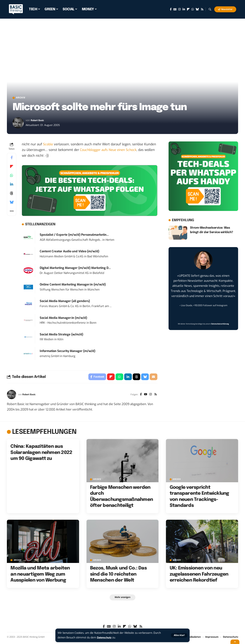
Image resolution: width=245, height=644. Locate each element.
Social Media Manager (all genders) (65, 302)
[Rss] (202, 9)
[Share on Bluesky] (12, 203)
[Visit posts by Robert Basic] (18, 124)
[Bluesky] (197, 9)
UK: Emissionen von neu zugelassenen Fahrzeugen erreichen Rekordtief (199, 576)
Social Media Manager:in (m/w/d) (63, 318)
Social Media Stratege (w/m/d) (61, 335)
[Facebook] (171, 9)
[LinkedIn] (184, 9)
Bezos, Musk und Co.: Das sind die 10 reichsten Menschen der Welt (118, 576)
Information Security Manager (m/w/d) (67, 352)
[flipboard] (188, 9)
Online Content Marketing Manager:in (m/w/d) (73, 285)
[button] (179, 635)
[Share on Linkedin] (12, 185)
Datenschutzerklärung (220, 325)
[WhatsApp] (193, 9)
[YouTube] (145, 396)
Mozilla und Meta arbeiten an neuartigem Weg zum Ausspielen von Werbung (40, 576)
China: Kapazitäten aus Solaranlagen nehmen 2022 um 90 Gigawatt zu (41, 454)
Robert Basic (38, 121)
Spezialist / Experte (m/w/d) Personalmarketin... (74, 235)
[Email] (153, 378)
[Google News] (175, 9)
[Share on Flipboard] (12, 167)
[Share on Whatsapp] (12, 176)
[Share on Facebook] (12, 158)
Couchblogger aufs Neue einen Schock (110, 151)
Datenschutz (105, 638)
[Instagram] (179, 9)
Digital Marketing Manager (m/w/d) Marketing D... (75, 269)
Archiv (23, 98)
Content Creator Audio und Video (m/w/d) (69, 252)
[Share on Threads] (12, 194)
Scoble (48, 145)
